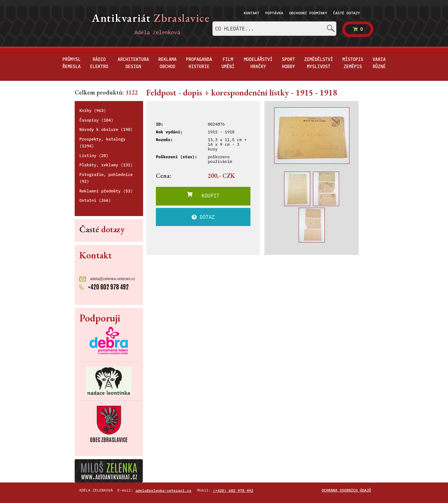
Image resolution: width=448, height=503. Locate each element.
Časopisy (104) (96, 120)
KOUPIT (203, 195)
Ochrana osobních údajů (346, 490)
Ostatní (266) (95, 200)
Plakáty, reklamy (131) (106, 165)
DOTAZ (203, 217)
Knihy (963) (93, 111)
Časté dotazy (347, 13)
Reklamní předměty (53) (106, 191)
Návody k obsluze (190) (106, 129)
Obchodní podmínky (308, 13)
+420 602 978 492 (104, 286)
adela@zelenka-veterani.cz (107, 279)
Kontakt (251, 13)
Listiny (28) (94, 156)
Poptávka (274, 13)
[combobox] (274, 29)
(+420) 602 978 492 (233, 490)
